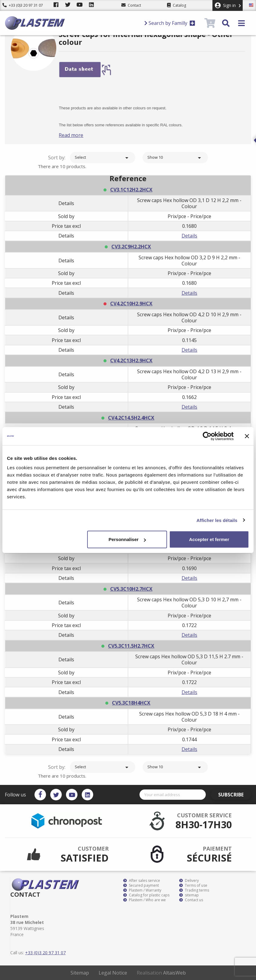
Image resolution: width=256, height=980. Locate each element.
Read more (78, 135)
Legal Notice (113, 973)
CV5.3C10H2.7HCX (131, 589)
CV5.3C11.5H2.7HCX (131, 646)
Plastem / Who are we (144, 900)
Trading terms (194, 890)
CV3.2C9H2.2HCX (131, 247)
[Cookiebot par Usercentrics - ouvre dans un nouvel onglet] (207, 436)
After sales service (142, 881)
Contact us (191, 900)
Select (103, 158)
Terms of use (193, 885)
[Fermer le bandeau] (247, 436)
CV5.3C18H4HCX (131, 703)
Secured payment (141, 885)
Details (189, 236)
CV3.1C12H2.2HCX (131, 190)
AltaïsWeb (174, 973)
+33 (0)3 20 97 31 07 (23, 5)
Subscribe (234, 795)
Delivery (189, 881)
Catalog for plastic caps (146, 895)
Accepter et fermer (209, 539)
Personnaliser (127, 539)
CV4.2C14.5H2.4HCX (131, 418)
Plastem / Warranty (142, 890)
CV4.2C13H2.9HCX (131, 360)
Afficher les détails (217, 520)
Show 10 (175, 158)
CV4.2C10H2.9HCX (131, 304)
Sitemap (80, 973)
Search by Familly (170, 23)
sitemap (189, 895)
